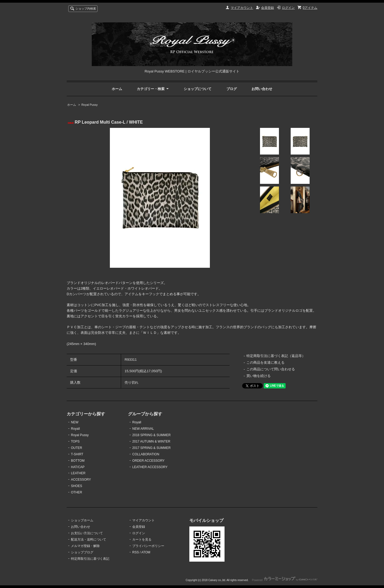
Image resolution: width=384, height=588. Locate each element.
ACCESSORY (81, 480)
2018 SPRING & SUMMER (151, 435)
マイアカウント (242, 8)
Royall (75, 429)
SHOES (77, 486)
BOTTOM (78, 461)
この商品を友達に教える (265, 362)
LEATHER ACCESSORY (150, 467)
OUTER (77, 448)
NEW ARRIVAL (143, 429)
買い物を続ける (259, 376)
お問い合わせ (262, 89)
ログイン (288, 8)
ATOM (146, 552)
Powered (285, 580)
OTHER (77, 492)
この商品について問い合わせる (271, 369)
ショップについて (198, 89)
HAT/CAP (78, 467)
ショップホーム (82, 520)
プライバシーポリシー (148, 546)
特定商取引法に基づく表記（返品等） (276, 356)
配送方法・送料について (89, 540)
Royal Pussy (89, 105)
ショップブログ (82, 552)
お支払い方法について (87, 533)
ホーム (117, 89)
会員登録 (267, 8)
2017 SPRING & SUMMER (151, 448)
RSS (136, 552)
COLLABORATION (146, 454)
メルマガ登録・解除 (85, 546)
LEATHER (78, 473)
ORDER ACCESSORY (148, 461)
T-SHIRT (77, 454)
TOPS (75, 441)
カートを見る (142, 540)
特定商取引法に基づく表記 (90, 559)
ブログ (232, 89)
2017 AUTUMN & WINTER (151, 441)
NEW (75, 422)
